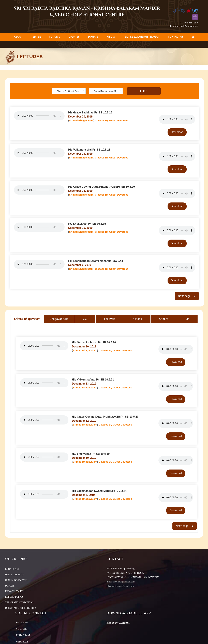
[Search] (193, 37)
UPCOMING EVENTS (16, 580)
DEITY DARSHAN (15, 575)
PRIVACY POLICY (15, 591)
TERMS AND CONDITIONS (19, 602)
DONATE (10, 586)
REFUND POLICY (14, 597)
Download (177, 132)
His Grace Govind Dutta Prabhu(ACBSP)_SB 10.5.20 (102, 187)
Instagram (23, 635)
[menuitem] (18, 37)
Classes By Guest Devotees (112, 120)
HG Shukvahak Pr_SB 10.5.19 (87, 224)
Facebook (22, 623)
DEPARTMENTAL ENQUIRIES (21, 608)
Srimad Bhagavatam (81, 120)
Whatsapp (22, 642)
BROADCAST (12, 569)
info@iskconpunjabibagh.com (121, 582)
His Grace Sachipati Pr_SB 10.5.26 (90, 113)
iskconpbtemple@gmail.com (183, 26)
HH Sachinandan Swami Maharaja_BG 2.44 (96, 261)
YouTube (22, 629)
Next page (185, 296)
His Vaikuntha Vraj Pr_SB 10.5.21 (89, 150)
